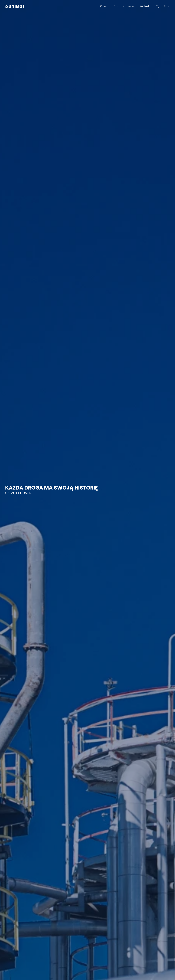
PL (167, 6)
